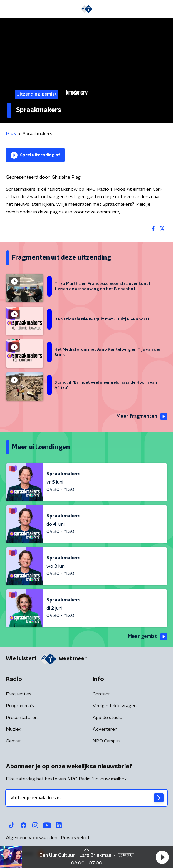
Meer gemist (147, 637)
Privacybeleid (75, 838)
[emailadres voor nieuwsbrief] (86, 798)
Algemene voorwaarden (32, 838)
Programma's (20, 706)
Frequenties (19, 694)
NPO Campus (107, 741)
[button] (162, 857)
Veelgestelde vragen (115, 706)
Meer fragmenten (142, 417)
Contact (101, 694)
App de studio (108, 718)
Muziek (14, 729)
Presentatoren (22, 718)
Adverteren (105, 729)
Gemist (13, 741)
